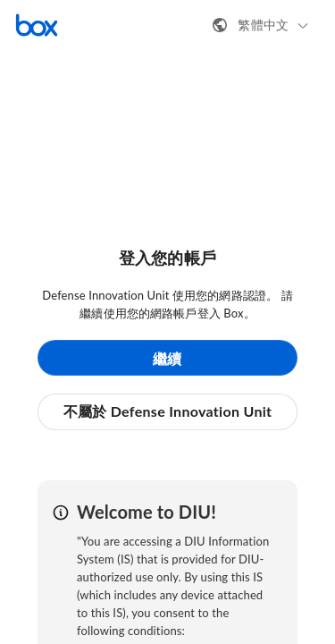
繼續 (167, 358)
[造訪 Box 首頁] (37, 25)
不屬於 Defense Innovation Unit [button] (168, 411)
